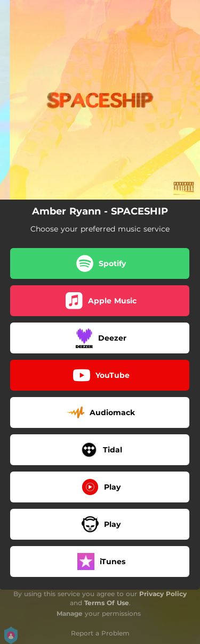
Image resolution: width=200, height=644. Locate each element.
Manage (70, 613)
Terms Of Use (107, 603)
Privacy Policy (163, 594)
